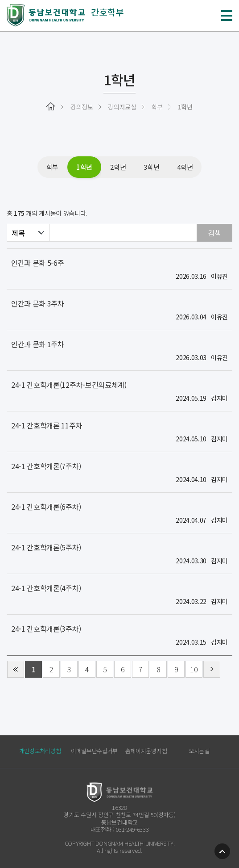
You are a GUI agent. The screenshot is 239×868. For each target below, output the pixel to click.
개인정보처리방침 (40, 751)
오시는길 (199, 751)
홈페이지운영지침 (146, 751)
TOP (222, 851)
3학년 (151, 167)
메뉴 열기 (227, 16)
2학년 (118, 167)
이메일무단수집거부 (94, 751)
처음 (16, 669)
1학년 (84, 167)
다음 (212, 669)
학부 (52, 167)
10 (194, 669)
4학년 (185, 167)
